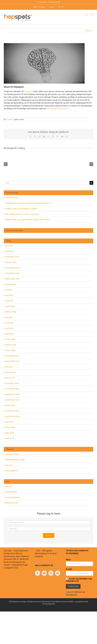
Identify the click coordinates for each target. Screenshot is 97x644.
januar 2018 (10, 350)
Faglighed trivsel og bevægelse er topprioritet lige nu (28, 203)
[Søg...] (47, 183)
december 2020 (12, 257)
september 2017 (12, 361)
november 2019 (12, 273)
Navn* (69, 560)
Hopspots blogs (12, 454)
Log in (49, 535)
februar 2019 (11, 312)
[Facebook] (38, 573)
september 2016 (12, 394)
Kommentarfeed (13, 497)
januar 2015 (10, 405)
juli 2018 (9, 317)
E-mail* (69, 569)
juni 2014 (9, 422)
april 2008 (10, 433)
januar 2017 (10, 378)
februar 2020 (11, 262)
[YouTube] (44, 573)
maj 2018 (9, 328)
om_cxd (9, 465)
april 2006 (10, 438)
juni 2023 (9, 246)
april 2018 (9, 334)
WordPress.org (12, 503)
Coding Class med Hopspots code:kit (21, 209)
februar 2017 (11, 372)
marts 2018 (10, 339)
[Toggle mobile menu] (92, 15)
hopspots (9, 120)
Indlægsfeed (11, 492)
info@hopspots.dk (54, 2)
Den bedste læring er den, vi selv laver (22, 214)
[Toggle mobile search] (87, 15)
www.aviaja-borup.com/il (58, 109)
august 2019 (11, 284)
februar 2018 (11, 345)
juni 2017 (9, 367)
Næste (88, 31)
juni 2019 (9, 295)
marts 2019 (10, 306)
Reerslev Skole (12, 198)
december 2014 (12, 411)
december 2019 (12, 268)
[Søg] (91, 183)
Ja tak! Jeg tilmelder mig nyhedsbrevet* (79, 580)
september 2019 (12, 279)
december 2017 (12, 356)
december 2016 (12, 383)
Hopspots (28, 91)
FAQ (38, 551)
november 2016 (12, 389)
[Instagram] (51, 573)
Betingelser (47, 551)
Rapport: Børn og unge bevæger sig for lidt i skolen (28, 220)
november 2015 (12, 400)
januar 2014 (10, 427)
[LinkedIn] (58, 573)
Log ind (9, 486)
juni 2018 (9, 323)
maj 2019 (9, 301)
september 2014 (12, 416)
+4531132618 (16, 565)
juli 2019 (9, 290)
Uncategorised (12, 471)
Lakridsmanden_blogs (15, 460)
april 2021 (9, 251)
